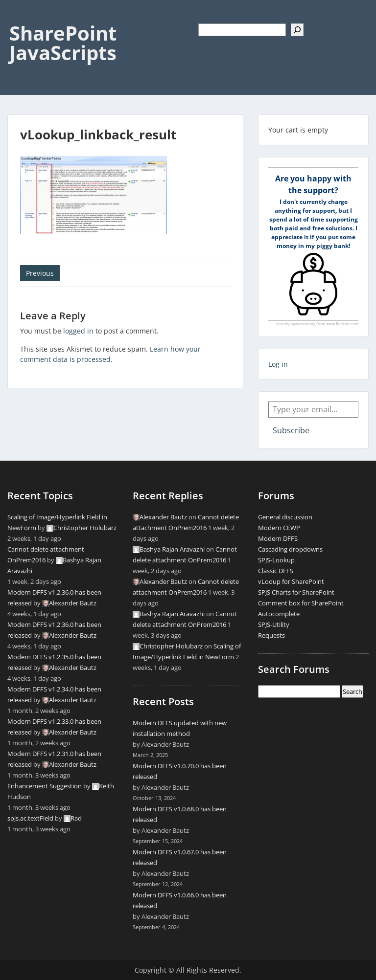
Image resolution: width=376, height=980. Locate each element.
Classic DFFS (276, 571)
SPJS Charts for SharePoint (296, 592)
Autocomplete (279, 614)
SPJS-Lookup (276, 560)
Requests (271, 635)
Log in (278, 364)
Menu (18, 17)
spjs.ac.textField (30, 818)
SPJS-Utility (274, 624)
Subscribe (291, 430)
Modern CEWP (279, 528)
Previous (40, 273)
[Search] (297, 30)
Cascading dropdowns (290, 549)
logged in (78, 331)
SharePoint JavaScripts (63, 43)
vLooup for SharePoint (291, 581)
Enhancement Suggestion (45, 786)
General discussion (285, 517)
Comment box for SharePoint (301, 603)
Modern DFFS (278, 538)
